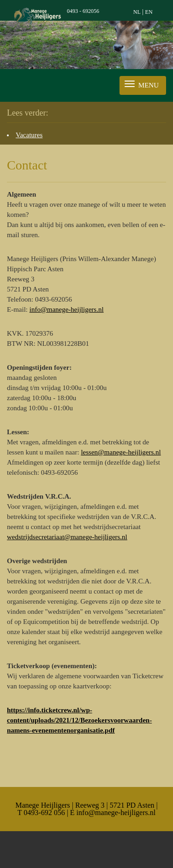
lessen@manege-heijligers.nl (121, 452)
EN (149, 12)
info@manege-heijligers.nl (67, 309)
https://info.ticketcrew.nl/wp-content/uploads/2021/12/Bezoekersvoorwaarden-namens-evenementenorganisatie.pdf (79, 720)
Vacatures (29, 135)
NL (137, 12)
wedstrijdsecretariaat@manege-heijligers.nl (67, 537)
